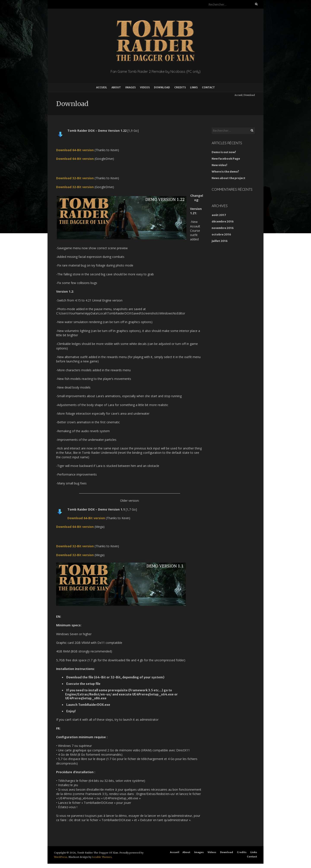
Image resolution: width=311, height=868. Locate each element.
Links (194, 87)
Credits (180, 87)
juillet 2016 (220, 241)
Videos (145, 87)
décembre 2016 (223, 221)
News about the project (228, 178)
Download (162, 87)
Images (130, 87)
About (116, 87)
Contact (208, 87)
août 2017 (219, 215)
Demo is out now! (224, 152)
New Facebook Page (226, 159)
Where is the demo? (225, 172)
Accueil (102, 87)
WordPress (61, 857)
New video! (219, 165)
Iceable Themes (102, 857)
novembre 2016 (223, 228)
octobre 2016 (221, 234)
